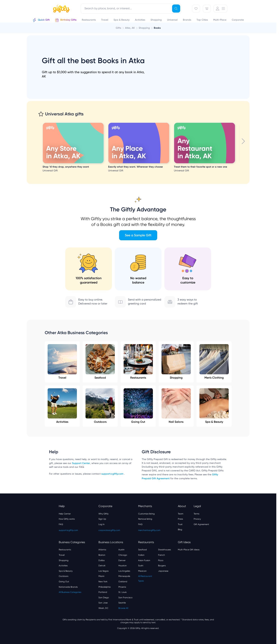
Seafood (100, 362)
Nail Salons (176, 406)
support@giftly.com (113, 474)
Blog (180, 530)
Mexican (142, 571)
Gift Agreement (201, 524)
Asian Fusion (144, 560)
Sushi (141, 566)
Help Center (65, 514)
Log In (102, 524)
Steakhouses (164, 550)
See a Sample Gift (138, 235)
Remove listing (145, 519)
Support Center (81, 463)
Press (180, 519)
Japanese (163, 571)
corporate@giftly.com (109, 530)
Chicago (123, 555)
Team (181, 514)
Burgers (162, 566)
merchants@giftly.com (149, 530)
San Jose (103, 603)
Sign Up (102, 519)
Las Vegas (103, 571)
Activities (62, 406)
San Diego (104, 598)
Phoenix (122, 587)
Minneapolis (124, 576)
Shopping (176, 362)
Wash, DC (103, 608)
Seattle (122, 603)
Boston (102, 555)
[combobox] (131, 9)
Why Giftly (103, 514)
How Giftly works (67, 519)
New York (103, 582)
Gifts (118, 28)
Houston (123, 566)
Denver (122, 560)
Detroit (102, 566)
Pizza (161, 560)
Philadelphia (105, 587)
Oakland (123, 582)
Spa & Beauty (214, 406)
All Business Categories (70, 592)
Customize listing (146, 514)
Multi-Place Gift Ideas (189, 550)
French (162, 555)
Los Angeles (124, 571)
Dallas (102, 560)
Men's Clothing (214, 362)
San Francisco (125, 598)
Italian (141, 555)
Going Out (138, 406)
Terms (196, 514)
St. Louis (122, 592)
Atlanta (102, 550)
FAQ (61, 524)
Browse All (123, 608)
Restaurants (138, 362)
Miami (101, 576)
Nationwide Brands (68, 587)
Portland (103, 592)
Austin (121, 550)
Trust (180, 524)
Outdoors (100, 406)
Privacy (197, 519)
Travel (62, 362)
